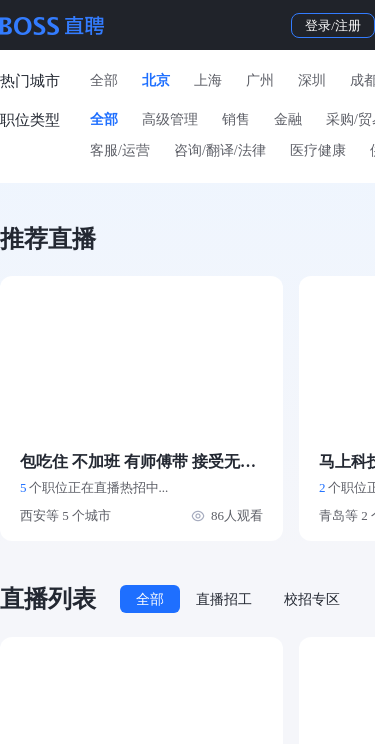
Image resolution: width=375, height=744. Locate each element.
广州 (260, 80)
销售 (236, 119)
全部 (104, 80)
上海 (208, 80)
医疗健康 (318, 150)
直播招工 (224, 599)
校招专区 (312, 599)
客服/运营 (120, 150)
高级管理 (170, 119)
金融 (288, 119)
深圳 (312, 80)
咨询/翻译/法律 (220, 150)
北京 (156, 80)
